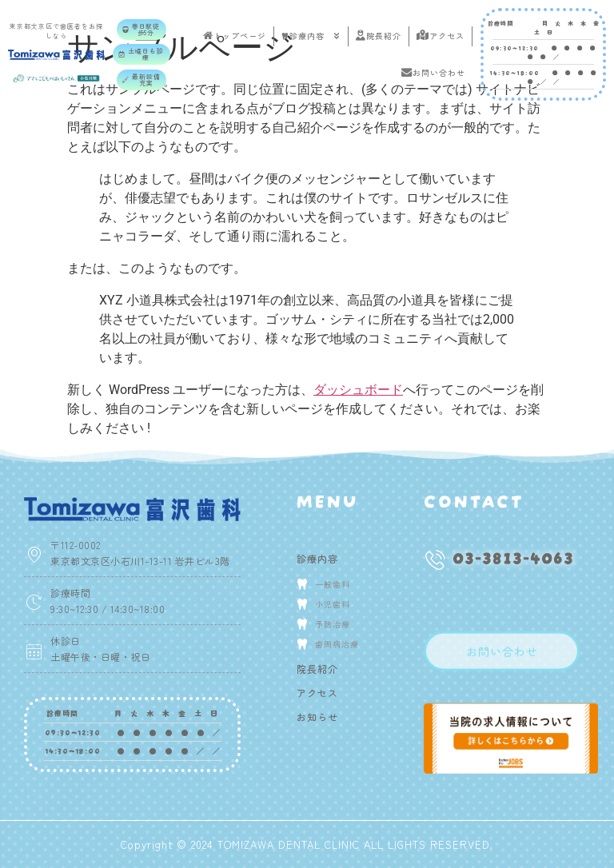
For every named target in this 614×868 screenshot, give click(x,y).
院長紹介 (379, 36)
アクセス (441, 36)
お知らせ (317, 717)
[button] (142, 30)
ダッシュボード (358, 390)
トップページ (235, 36)
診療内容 (311, 36)
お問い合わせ (433, 72)
